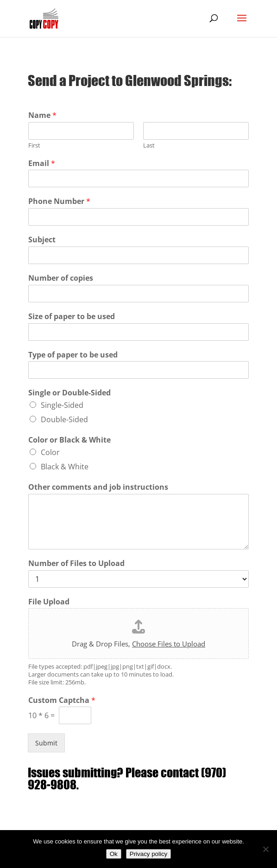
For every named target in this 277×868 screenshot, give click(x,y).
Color (50, 452)
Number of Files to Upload (76, 563)
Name (42, 115)
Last (149, 145)
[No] (265, 849)
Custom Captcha (62, 700)
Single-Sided (62, 405)
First (34, 145)
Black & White (65, 467)
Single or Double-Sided (69, 393)
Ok (114, 854)
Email (42, 163)
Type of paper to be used (73, 355)
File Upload (49, 602)
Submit (46, 743)
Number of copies (61, 278)
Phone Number (59, 201)
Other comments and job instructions (98, 487)
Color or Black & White (69, 440)
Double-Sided (64, 419)
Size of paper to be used (72, 317)
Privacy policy (148, 854)
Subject (42, 240)
